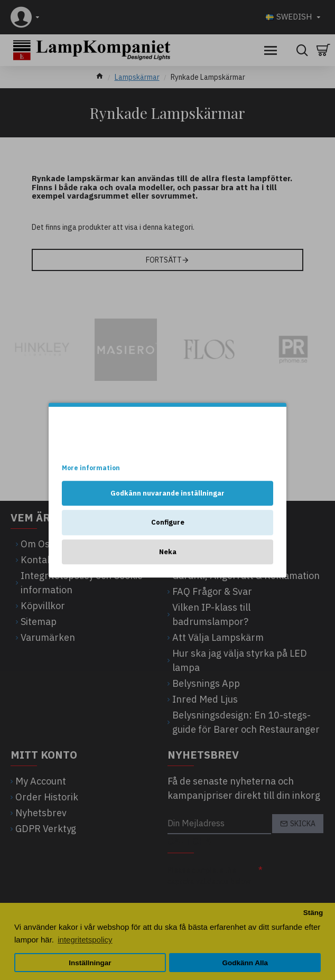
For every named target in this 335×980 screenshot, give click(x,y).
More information (91, 468)
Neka (168, 552)
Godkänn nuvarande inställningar (168, 493)
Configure (168, 522)
